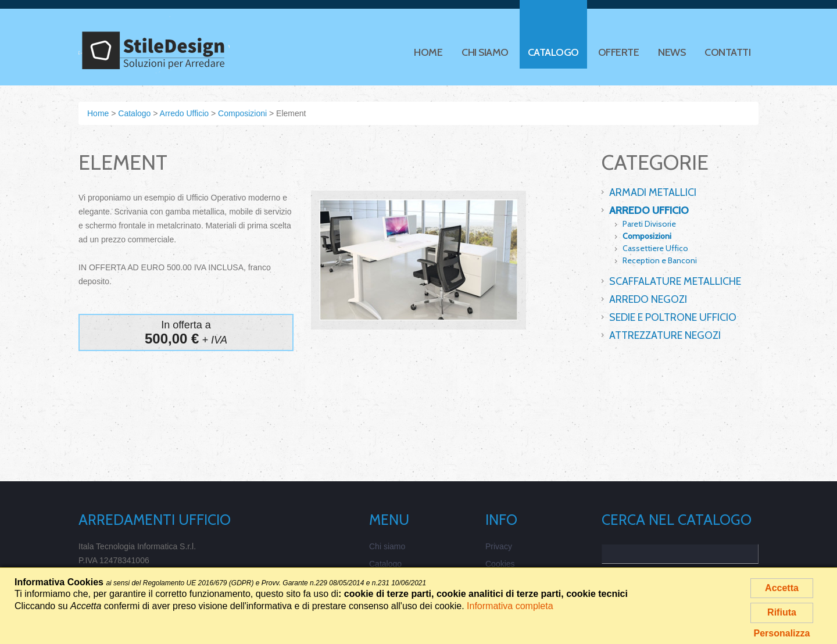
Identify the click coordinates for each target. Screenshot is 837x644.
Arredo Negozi (648, 299)
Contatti (727, 52)
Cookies (500, 564)
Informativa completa (510, 606)
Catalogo (553, 55)
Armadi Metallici (653, 192)
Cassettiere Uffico (655, 248)
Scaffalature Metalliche (675, 281)
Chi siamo (485, 52)
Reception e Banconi (660, 260)
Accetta (782, 588)
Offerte (619, 52)
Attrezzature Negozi (665, 335)
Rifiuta (782, 612)
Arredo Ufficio (649, 210)
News (672, 52)
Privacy (499, 546)
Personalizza (782, 633)
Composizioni (647, 236)
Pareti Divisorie (649, 224)
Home (428, 52)
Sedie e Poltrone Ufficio (673, 317)
